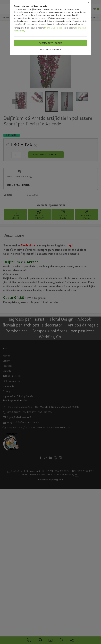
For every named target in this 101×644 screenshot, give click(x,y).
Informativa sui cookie (54, 28)
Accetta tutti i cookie (50, 43)
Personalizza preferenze (51, 49)
